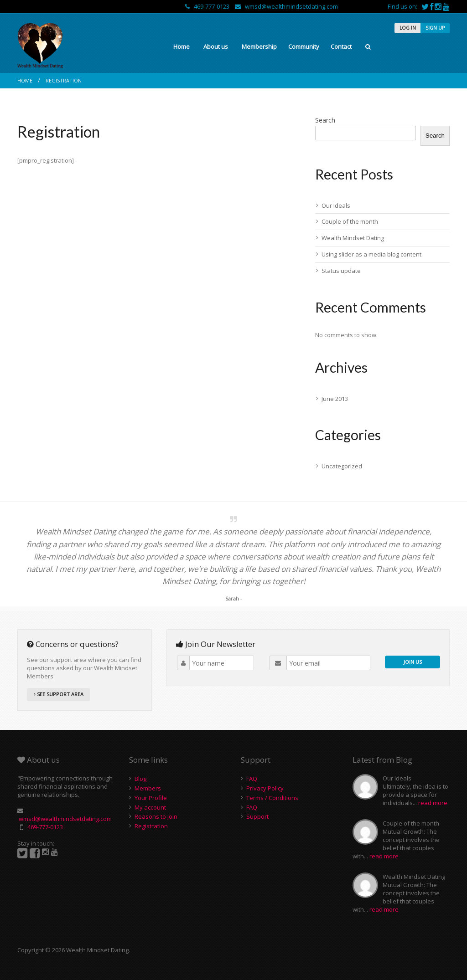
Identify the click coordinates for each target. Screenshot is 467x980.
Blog (140, 779)
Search (325, 120)
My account (150, 807)
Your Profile (151, 798)
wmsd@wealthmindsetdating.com (286, 6)
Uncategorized (342, 466)
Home (182, 46)
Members (148, 788)
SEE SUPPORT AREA (59, 694)
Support (257, 816)
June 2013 (335, 399)
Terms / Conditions (272, 798)
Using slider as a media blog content (371, 254)
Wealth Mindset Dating (353, 238)
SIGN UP (435, 28)
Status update (341, 271)
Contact (341, 46)
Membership (259, 46)
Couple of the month (350, 221)
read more (433, 803)
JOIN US (413, 662)
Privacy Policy (265, 788)
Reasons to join (156, 816)
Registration (151, 826)
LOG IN (408, 28)
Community (304, 46)
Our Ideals (336, 205)
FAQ (252, 779)
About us (216, 46)
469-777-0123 (208, 6)
